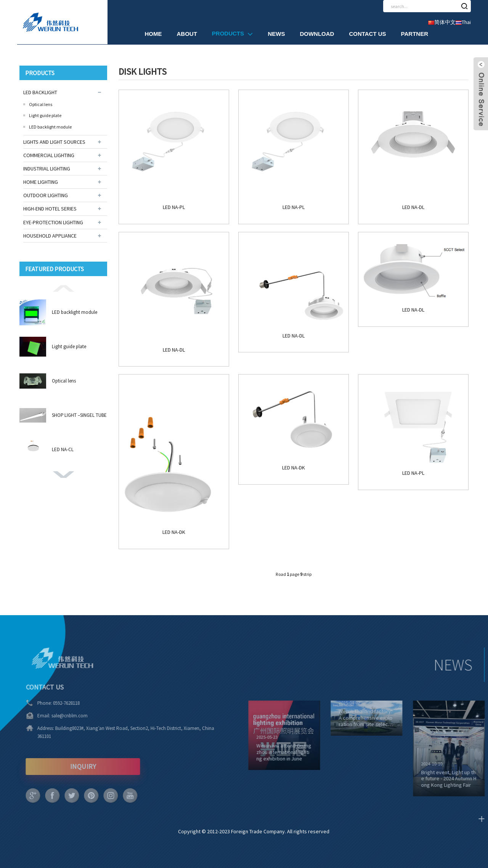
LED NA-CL (63, 449)
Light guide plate (45, 115)
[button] (63, 288)
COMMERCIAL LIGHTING (49, 155)
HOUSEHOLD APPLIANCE (50, 236)
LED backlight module (50, 127)
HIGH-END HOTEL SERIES (50, 209)
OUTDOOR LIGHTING (46, 195)
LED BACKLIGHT (40, 92)
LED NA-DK (174, 532)
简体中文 (442, 22)
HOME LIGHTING (41, 182)
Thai (463, 22)
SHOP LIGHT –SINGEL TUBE (79, 415)
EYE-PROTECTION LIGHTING (53, 222)
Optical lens (41, 104)
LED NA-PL (174, 207)
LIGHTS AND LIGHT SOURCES (54, 142)
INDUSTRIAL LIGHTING (47, 169)
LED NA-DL (413, 207)
